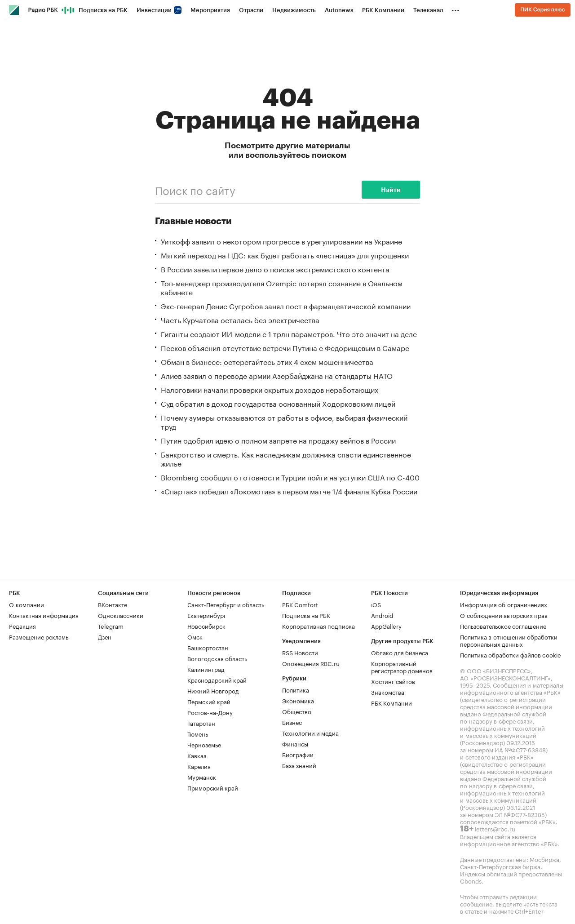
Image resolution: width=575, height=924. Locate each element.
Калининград (206, 669)
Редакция (22, 626)
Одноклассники (121, 615)
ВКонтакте (113, 604)
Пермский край (209, 701)
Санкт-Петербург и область (226, 604)
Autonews (339, 10)
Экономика (298, 700)
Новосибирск (206, 626)
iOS (376, 604)
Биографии (298, 754)
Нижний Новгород (213, 690)
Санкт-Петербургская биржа (500, 866)
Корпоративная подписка (318, 626)
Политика (296, 689)
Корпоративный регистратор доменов (402, 666)
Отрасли (251, 10)
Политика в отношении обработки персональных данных (509, 640)
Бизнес (292, 722)
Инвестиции (159, 10)
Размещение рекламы (39, 636)
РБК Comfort (300, 604)
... (456, 9)
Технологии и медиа (310, 733)
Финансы (295, 743)
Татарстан (201, 723)
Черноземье (204, 744)
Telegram (111, 626)
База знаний (299, 765)
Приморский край (213, 787)
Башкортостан (208, 647)
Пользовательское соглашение (503, 626)
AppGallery (386, 626)
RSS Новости (300, 652)
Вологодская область (217, 658)
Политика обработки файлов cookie (511, 654)
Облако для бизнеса (400, 652)
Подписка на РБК (103, 10)
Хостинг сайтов (393, 681)
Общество (297, 711)
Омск (195, 636)
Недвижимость (294, 10)
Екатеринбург (207, 615)
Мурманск (202, 777)
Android (382, 615)
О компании (27, 604)
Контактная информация (44, 615)
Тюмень (198, 733)
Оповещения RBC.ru (311, 663)
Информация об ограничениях (504, 604)
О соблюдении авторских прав (504, 615)
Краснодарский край (217, 680)
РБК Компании (383, 10)
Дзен (105, 636)
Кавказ (197, 755)
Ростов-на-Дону (210, 712)
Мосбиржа (544, 859)
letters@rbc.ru (495, 828)
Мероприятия (210, 10)
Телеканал (428, 10)
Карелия (199, 766)
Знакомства (388, 692)
